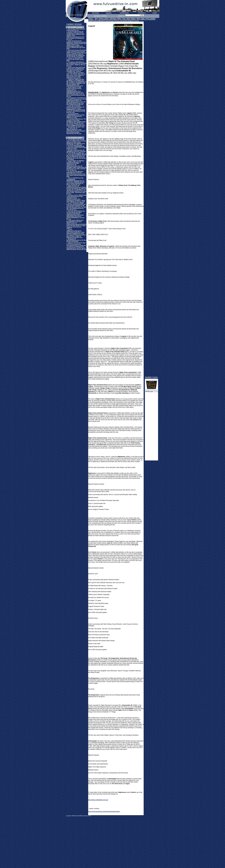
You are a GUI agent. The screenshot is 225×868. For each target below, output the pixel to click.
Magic (143, 18)
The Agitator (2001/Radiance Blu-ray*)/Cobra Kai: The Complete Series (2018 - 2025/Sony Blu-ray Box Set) (76, 64)
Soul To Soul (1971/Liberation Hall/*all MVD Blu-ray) (76, 30)
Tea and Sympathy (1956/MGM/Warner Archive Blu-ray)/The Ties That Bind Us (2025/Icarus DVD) (76, 116)
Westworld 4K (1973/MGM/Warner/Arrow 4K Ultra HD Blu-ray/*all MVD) (76, 240)
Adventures (113, 18)
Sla (96, 20)
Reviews (101, 18)
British (128, 18)
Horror (148, 18)
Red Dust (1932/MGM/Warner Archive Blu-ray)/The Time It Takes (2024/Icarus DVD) (76, 148)
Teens (124, 18)
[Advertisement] (151, 427)
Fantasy (107, 18)
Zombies (153, 18)
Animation (91, 20)
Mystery (133, 18)
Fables (138, 18)
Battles (119, 18)
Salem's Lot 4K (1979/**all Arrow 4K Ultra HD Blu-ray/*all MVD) (75, 59)
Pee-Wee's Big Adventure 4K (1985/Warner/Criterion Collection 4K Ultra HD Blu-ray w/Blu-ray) (76, 152)
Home (96, 18)
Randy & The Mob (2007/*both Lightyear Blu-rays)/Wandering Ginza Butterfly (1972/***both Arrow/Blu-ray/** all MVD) (76, 69)
